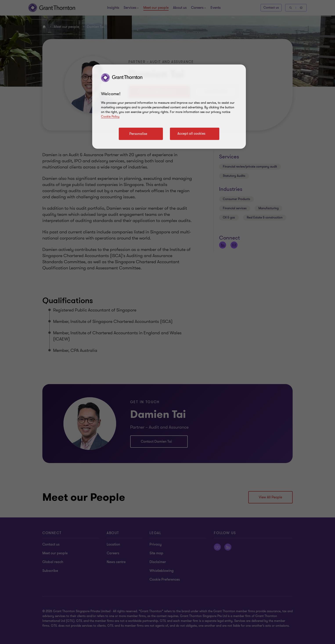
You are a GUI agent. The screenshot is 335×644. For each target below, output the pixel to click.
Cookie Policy (110, 117)
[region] (169, 107)
